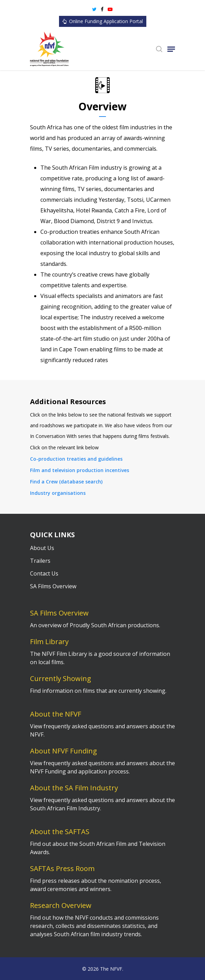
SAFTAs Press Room (62, 868)
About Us (42, 548)
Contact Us (44, 573)
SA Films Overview (53, 586)
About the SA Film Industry (74, 788)
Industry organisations (58, 493)
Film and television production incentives (80, 470)
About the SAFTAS (60, 832)
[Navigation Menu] (171, 49)
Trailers (40, 561)
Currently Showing (61, 678)
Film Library (49, 642)
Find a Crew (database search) (66, 482)
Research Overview (61, 905)
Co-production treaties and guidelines (76, 459)
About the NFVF (56, 714)
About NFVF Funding (64, 751)
